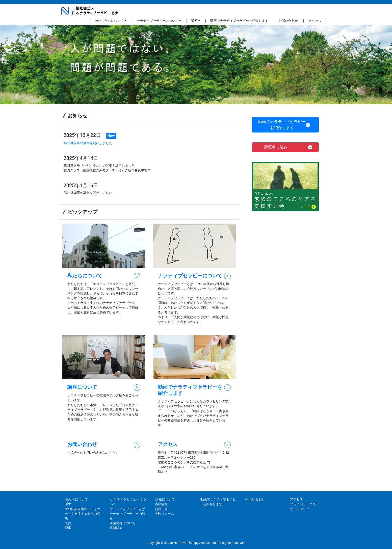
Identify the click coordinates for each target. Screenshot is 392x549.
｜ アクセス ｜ (315, 20)
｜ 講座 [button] (191, 21)
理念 (68, 504)
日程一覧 (161, 509)
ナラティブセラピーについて (190, 276)
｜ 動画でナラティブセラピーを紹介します (236, 20)
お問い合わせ (82, 444)
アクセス (168, 444)
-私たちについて (76, 499)
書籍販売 (116, 528)
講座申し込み (288, 147)
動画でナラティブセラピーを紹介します (284, 125)
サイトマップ (300, 509)
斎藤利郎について (123, 523)
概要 (68, 523)
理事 (68, 528)
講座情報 (161, 504)
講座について (82, 387)
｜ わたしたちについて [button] (106, 21)
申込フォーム (164, 514)
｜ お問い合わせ (285, 20)
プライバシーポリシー (306, 504)
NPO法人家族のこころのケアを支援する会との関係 (82, 514)
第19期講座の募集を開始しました (88, 143)
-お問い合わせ (255, 499)
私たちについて (85, 276)
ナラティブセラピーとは (127, 509)
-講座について (165, 499)
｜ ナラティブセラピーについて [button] (154, 21)
